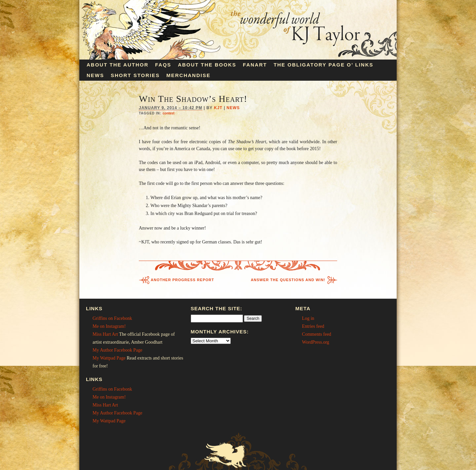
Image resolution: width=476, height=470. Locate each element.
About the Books (207, 65)
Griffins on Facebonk (112, 318)
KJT (218, 108)
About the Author (118, 65)
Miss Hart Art (105, 334)
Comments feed (317, 334)
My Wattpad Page (109, 358)
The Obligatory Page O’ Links (324, 65)
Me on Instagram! (109, 326)
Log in (308, 318)
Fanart (255, 65)
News (95, 75)
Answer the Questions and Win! (288, 280)
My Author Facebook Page (117, 350)
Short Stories (135, 75)
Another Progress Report (182, 280)
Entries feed (313, 326)
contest (169, 113)
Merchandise (188, 75)
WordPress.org (316, 342)
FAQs (163, 65)
